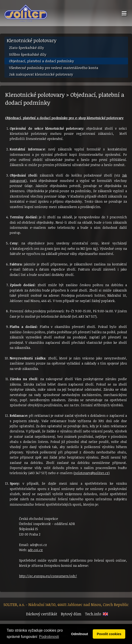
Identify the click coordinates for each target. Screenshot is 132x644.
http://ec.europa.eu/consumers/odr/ (48, 576)
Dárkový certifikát (42, 614)
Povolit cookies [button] (109, 634)
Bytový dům (71, 614)
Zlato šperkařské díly (26, 48)
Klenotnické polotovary (32, 40)
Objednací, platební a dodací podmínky (41, 61)
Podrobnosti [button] (49, 637)
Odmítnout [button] (80, 634)
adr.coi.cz (35, 550)
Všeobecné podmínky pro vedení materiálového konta (54, 68)
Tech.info (93, 614)
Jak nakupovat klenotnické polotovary (41, 74)
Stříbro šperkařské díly (28, 54)
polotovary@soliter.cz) (92, 473)
